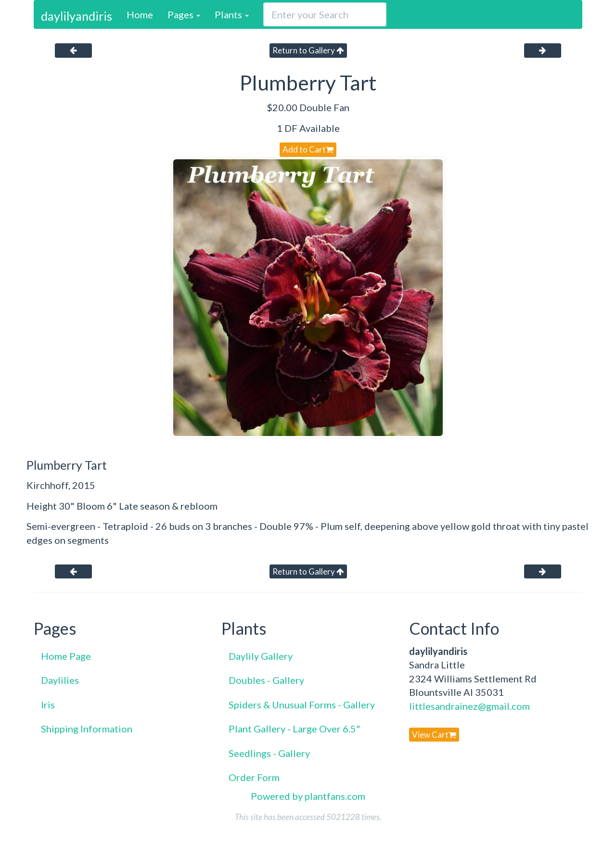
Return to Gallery (308, 50)
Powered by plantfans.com (308, 796)
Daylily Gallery (261, 656)
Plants (232, 14)
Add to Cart (308, 149)
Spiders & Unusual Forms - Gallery (302, 705)
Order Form (254, 777)
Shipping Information (87, 729)
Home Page (66, 656)
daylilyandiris (77, 16)
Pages (184, 14)
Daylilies (60, 680)
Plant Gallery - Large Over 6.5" (295, 729)
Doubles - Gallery (266, 680)
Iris (48, 705)
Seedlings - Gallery (269, 753)
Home (140, 14)
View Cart (434, 735)
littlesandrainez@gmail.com (469, 706)
